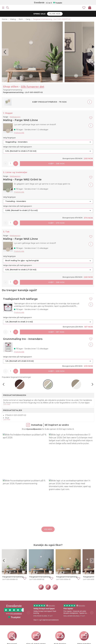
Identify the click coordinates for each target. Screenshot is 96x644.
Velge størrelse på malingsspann (17, 147)
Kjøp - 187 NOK (56, 332)
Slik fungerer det (33, 87)
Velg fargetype (9, 138)
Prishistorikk (19, 133)
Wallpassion (15, 117)
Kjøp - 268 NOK (56, 164)
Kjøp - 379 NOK (56, 223)
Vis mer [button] (48, 529)
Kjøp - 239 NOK (56, 371)
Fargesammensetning (13, 577)
